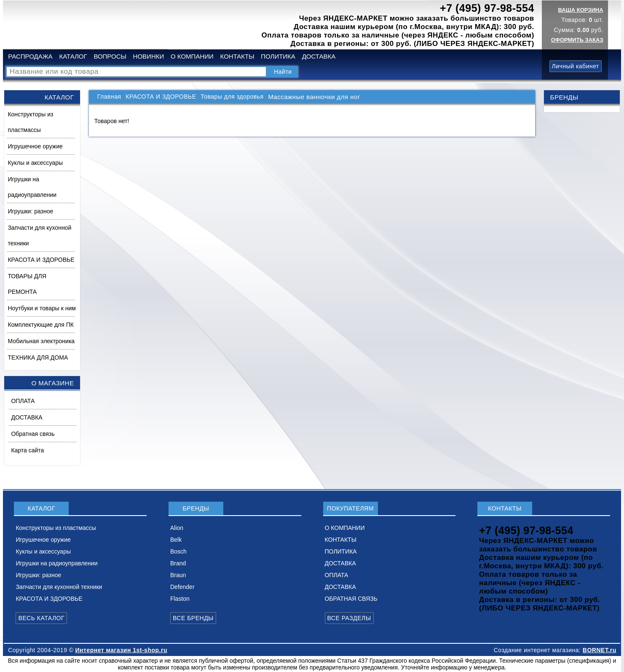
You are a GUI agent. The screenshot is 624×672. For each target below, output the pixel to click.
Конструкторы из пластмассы (30, 122)
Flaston (180, 599)
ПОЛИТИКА (278, 56)
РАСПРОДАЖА (30, 56)
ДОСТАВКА (319, 56)
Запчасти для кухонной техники (39, 235)
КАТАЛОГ (73, 56)
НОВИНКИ (149, 56)
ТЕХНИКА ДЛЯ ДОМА (38, 358)
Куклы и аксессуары (35, 163)
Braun (178, 575)
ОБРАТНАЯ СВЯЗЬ (351, 599)
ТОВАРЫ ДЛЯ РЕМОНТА (27, 284)
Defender (182, 587)
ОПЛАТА (23, 401)
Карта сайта (27, 450)
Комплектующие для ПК (41, 325)
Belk (176, 540)
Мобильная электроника (41, 341)
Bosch (178, 551)
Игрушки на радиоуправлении (32, 187)
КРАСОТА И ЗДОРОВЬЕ (41, 260)
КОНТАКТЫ (237, 56)
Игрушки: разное (30, 211)
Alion (177, 528)
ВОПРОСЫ (110, 56)
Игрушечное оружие (35, 146)
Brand (178, 563)
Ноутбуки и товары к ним (42, 308)
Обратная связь (33, 434)
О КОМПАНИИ (192, 56)
